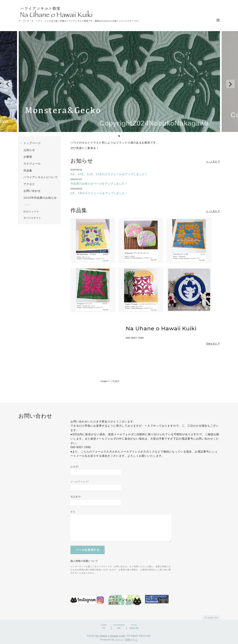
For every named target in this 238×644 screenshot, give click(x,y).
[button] (8, 84)
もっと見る (213, 162)
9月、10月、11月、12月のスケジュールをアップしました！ (109, 174)
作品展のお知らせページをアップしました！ (99, 184)
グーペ (119, 640)
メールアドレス (80, 482)
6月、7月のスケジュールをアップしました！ (99, 193)
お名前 (75, 467)
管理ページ (131, 640)
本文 (73, 512)
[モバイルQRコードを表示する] (41, 218)
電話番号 (76, 497)
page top (211, 617)
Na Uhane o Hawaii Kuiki (110, 636)
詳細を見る (213, 344)
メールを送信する (88, 550)
